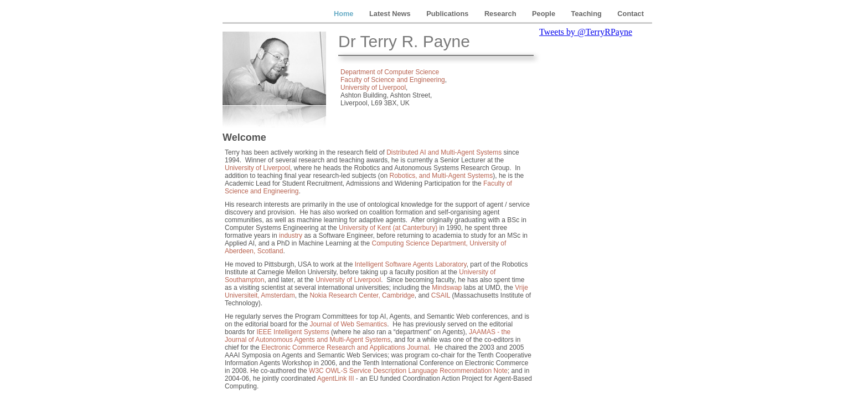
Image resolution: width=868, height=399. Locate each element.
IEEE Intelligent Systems (293, 332)
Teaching (588, 14)
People (545, 14)
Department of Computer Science (390, 72)
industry (291, 236)
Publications (448, 14)
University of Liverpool (373, 88)
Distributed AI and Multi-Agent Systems (444, 152)
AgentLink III (336, 378)
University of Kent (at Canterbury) (388, 228)
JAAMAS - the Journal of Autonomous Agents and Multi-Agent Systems (368, 336)
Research (501, 14)
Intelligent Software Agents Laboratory (411, 264)
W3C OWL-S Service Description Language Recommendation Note (408, 371)
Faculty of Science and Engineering (393, 80)
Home (345, 14)
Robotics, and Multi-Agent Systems (441, 176)
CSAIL (441, 295)
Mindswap (447, 288)
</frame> (595, 207)
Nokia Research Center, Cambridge (362, 295)
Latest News (391, 14)
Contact (631, 14)
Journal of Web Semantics (348, 324)
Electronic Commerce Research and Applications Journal (345, 347)
